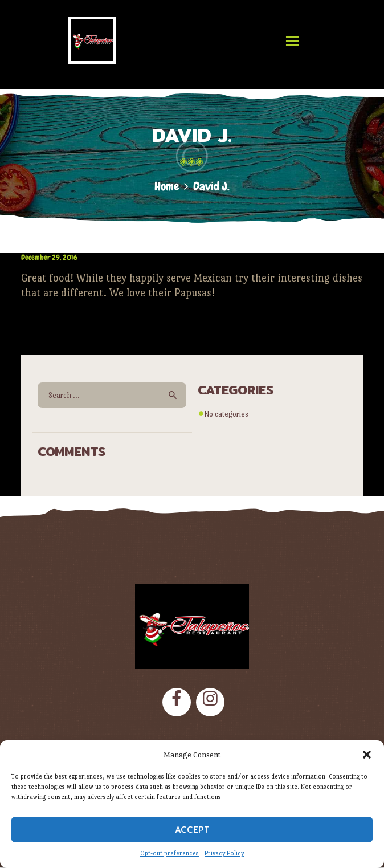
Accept (192, 830)
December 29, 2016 (49, 257)
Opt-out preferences (169, 853)
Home (167, 186)
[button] (367, 755)
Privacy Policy (224, 853)
